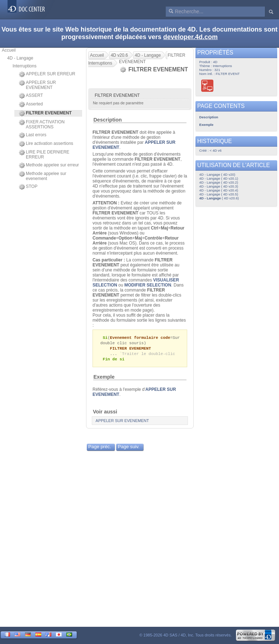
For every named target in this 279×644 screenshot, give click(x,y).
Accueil (9, 50)
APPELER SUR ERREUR (47, 74)
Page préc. (100, 448)
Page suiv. (129, 448)
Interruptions (25, 66)
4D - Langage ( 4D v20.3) (219, 186)
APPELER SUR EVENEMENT (37, 85)
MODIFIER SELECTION (148, 285)
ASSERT (31, 96)
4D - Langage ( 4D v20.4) (219, 190)
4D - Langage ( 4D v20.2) (219, 182)
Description (107, 120)
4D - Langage (20, 58)
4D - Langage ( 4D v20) (217, 174)
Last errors (33, 135)
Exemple (104, 379)
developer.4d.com (190, 37)
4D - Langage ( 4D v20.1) (219, 178)
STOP (28, 187)
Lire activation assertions (46, 144)
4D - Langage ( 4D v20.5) (219, 194)
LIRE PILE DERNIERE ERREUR (44, 155)
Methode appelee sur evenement (43, 176)
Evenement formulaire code (140, 338)
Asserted (31, 104)
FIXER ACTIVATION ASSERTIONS (42, 124)
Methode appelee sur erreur (49, 165)
